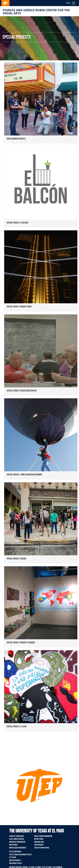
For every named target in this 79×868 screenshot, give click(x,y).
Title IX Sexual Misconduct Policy (20, 855)
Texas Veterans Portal (42, 848)
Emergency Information (17, 842)
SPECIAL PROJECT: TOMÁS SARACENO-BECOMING (24, 475)
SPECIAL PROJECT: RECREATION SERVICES (22, 391)
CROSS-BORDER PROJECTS (16, 139)
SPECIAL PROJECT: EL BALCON (17, 223)
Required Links (39, 842)
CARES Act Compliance (17, 836)
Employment (13, 845)
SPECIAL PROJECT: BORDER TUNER (19, 307)
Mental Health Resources (18, 848)
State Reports (39, 845)
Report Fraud (39, 839)
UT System (12, 857)
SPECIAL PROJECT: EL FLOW (16, 727)
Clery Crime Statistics (17, 839)
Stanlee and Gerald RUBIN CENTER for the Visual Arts (36, 12)
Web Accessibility (15, 860)
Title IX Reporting (15, 852)
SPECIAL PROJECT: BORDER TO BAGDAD (21, 643)
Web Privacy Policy (16, 863)
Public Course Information (43, 836)
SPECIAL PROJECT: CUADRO (16, 559)
